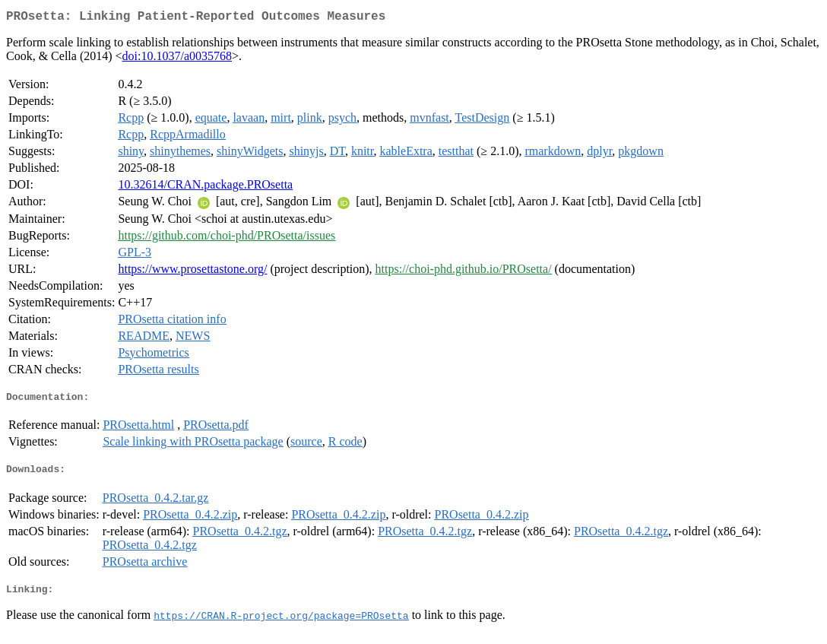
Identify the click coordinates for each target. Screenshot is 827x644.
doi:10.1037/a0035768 (177, 59)
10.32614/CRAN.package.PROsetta (205, 187)
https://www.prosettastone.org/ (192, 272)
